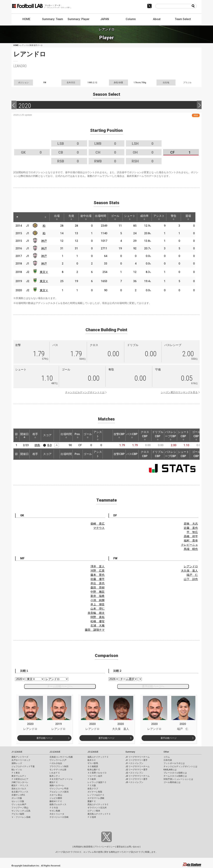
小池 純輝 (98, 600)
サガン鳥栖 (55, 811)
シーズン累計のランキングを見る (179, 392)
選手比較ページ (44, 738)
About (157, 19)
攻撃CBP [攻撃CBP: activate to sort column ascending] (119, 435)
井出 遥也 (98, 583)
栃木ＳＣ (92, 760)
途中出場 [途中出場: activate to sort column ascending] (86, 217)
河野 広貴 (98, 571)
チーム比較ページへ (60, 686)
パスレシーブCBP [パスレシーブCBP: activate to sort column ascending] (171, 435)
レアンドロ (191, 566)
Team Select (183, 19)
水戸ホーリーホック (21, 760)
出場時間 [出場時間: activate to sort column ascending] (101, 217)
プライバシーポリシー (104, 847)
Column (131, 19)
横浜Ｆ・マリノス (20, 785)
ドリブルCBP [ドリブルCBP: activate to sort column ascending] (158, 435)
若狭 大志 (191, 524)
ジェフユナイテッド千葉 (23, 766)
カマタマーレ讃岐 (96, 798)
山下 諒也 (191, 579)
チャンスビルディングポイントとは (85, 392)
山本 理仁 (98, 609)
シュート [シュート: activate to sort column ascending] (130, 217)
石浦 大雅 (98, 626)
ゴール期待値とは (172, 782)
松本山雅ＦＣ (94, 770)
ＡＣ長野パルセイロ (97, 773)
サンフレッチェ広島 (21, 811)
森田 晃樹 (98, 588)
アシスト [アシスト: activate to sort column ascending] (159, 217)
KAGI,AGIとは (170, 770)
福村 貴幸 (191, 541)
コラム (167, 757)
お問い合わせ (133, 847)
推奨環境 (88, 847)
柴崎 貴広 (98, 524)
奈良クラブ (93, 789)
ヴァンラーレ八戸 (58, 760)
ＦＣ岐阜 (92, 779)
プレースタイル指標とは (175, 773)
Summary (130, 752)
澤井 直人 (98, 566)
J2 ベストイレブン (134, 773)
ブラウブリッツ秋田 (59, 766)
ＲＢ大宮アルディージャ (61, 779)
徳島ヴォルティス (58, 804)
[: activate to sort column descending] (17, 217)
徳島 (37, 445)
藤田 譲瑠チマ (95, 630)
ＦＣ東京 (16, 773)
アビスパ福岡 (18, 814)
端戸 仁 (192, 575)
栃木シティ (55, 776)
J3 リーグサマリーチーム (138, 776)
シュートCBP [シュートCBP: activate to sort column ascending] (183, 435)
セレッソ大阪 (18, 801)
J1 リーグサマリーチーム (138, 757)
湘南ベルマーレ (57, 785)
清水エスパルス (19, 789)
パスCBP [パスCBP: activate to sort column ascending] (132, 435)
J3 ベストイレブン (134, 782)
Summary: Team (53, 19)
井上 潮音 (98, 604)
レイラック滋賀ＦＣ (97, 782)
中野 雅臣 (98, 592)
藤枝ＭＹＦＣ (56, 801)
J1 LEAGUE (17, 752)
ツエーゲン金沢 (95, 776)
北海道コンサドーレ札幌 (61, 757)
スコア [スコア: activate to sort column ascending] (47, 435)
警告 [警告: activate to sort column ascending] (174, 217)
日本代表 (168, 760)
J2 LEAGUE (55, 752)
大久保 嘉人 (189, 571)
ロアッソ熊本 (94, 811)
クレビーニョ (189, 545)
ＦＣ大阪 (92, 785)
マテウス (99, 528)
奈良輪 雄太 (96, 613)
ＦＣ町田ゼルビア (20, 779)
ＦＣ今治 (54, 808)
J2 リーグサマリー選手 (137, 770)
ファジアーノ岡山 (20, 808)
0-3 (49, 445)
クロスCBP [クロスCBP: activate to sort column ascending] (145, 435)
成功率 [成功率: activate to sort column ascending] (144, 217)
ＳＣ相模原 (93, 766)
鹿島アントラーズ (20, 757)
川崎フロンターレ (20, 782)
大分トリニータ (57, 814)
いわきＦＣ (55, 773)
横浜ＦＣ (54, 782)
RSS (196, 115)
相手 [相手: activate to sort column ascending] (35, 435)
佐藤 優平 (98, 579)
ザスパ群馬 (93, 763)
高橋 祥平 (191, 536)
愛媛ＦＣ (92, 801)
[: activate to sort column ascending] (24, 217)
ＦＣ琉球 (92, 817)
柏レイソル (17, 770)
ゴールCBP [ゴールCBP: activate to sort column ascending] (196, 435)
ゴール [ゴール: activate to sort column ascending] (115, 217)
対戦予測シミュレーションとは (178, 779)
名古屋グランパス (20, 792)
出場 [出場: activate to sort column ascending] (57, 217)
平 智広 (192, 532)
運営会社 (121, 847)
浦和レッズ (17, 763)
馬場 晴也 (191, 549)
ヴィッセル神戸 (19, 804)
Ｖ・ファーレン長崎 (21, 817)
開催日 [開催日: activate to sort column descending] (24, 435)
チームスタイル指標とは (175, 776)
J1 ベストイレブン (134, 763)
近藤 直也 (191, 528)
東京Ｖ (44, 272)
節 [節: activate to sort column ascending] (16, 435)
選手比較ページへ (153, 686)
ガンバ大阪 (17, 798)
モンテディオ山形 (58, 770)
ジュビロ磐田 (56, 798)
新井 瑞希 (98, 596)
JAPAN (105, 19)
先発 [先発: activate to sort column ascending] (71, 217)
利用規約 (78, 847)
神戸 (44, 241)
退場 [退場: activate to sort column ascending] (188, 217)
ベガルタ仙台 (56, 763)
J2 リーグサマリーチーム (138, 766)
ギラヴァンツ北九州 (97, 808)
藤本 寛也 (98, 575)
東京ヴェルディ (19, 776)
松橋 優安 (98, 621)
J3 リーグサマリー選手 (137, 779)
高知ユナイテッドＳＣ (98, 804)
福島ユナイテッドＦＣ (98, 757)
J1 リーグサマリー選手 (137, 760)
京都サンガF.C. (18, 795)
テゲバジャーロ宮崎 (59, 817)
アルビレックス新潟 (59, 792)
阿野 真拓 (98, 617)
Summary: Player (79, 19)
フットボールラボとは (174, 763)
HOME (26, 19)
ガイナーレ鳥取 (95, 792)
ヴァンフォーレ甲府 (59, 789)
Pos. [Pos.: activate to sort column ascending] (78, 435)
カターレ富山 (56, 795)
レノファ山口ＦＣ (96, 795)
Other (166, 752)
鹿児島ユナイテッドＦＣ (99, 814)
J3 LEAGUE (93, 752)
